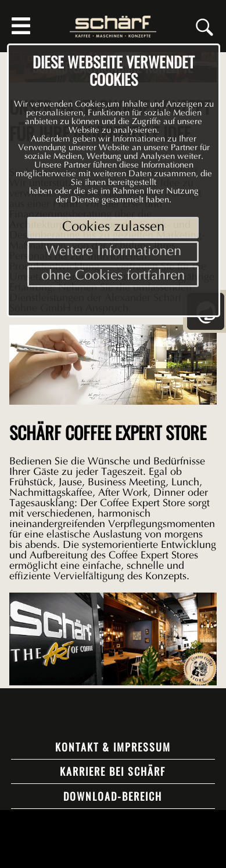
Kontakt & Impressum (113, 747)
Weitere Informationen (113, 252)
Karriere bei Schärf (113, 771)
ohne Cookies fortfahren (113, 276)
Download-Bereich (113, 796)
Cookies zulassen (113, 228)
